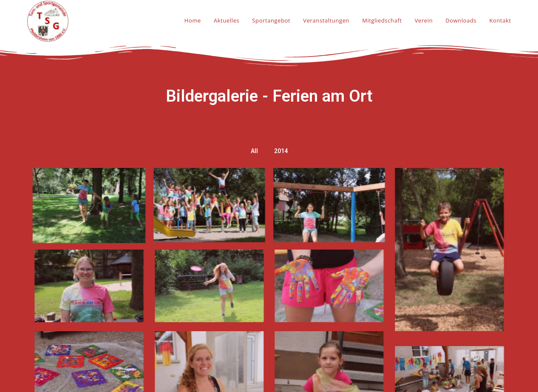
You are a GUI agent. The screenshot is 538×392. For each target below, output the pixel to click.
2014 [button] (281, 151)
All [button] (254, 151)
